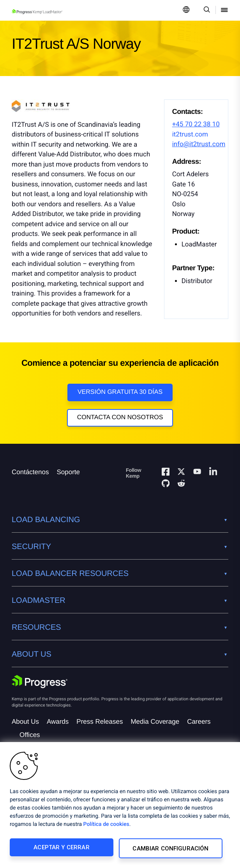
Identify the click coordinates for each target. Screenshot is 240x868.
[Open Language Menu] (186, 10)
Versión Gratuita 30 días (120, 392)
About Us (25, 724)
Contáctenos (30, 474)
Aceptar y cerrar (61, 849)
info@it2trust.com (199, 144)
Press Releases (100, 724)
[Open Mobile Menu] (224, 10)
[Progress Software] (40, 684)
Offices (30, 737)
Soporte (68, 474)
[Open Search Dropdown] (206, 10)
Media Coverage (155, 724)
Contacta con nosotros (120, 417)
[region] (120, 806)
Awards (58, 724)
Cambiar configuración (171, 849)
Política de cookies (106, 826)
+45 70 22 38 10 (196, 124)
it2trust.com (190, 135)
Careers (199, 724)
